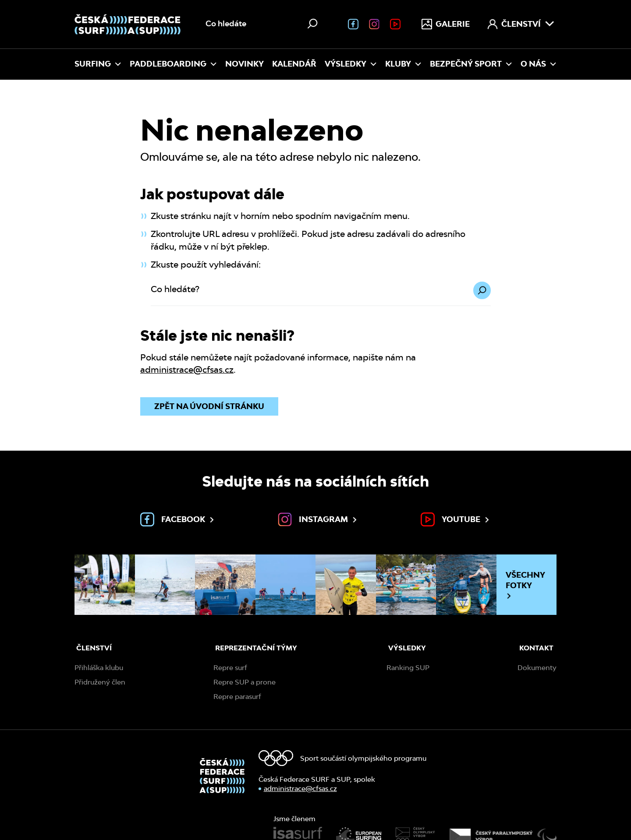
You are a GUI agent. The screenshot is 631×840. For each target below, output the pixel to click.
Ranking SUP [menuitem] (408, 668)
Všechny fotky (525, 585)
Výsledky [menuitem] (351, 64)
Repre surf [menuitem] (230, 668)
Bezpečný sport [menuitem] (471, 64)
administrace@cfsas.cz (187, 370)
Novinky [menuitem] (245, 64)
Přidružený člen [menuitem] (100, 682)
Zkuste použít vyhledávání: (206, 265)
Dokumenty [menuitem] (537, 668)
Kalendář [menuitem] (294, 64)
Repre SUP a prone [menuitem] (245, 682)
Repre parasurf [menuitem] (237, 697)
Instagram (318, 519)
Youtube (456, 519)
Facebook (178, 519)
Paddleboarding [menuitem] (173, 64)
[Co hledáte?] (321, 294)
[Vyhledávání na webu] (262, 24)
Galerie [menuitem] (446, 24)
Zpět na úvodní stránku (209, 406)
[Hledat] (312, 24)
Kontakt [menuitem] (536, 648)
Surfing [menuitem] (98, 64)
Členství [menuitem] (521, 24)
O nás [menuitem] (539, 64)
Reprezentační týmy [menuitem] (256, 648)
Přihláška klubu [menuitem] (99, 668)
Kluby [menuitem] (403, 64)
